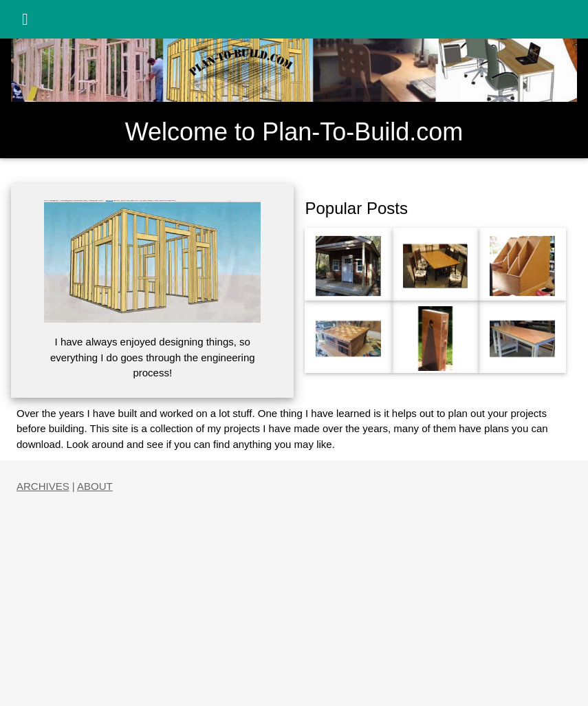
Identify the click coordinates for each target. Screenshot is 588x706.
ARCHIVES (43, 486)
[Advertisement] (294, 591)
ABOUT (95, 486)
